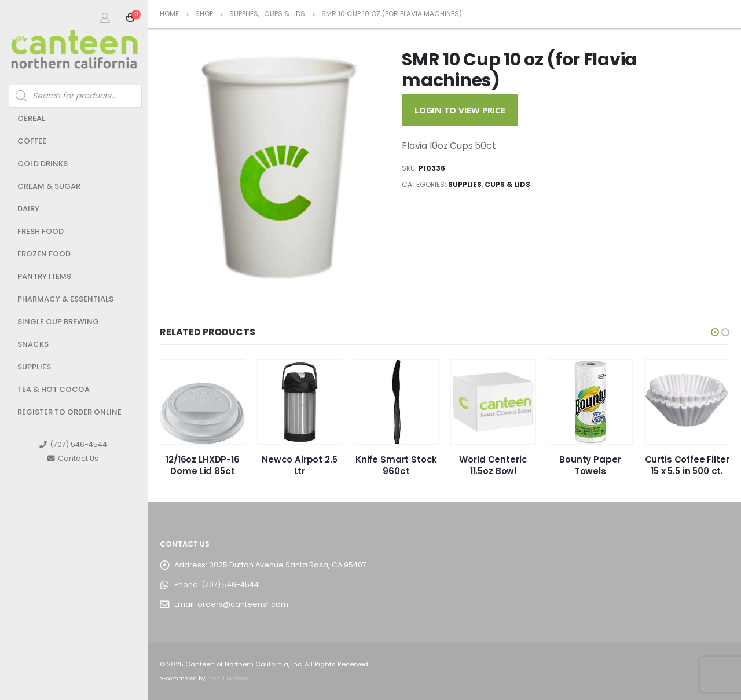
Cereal (31, 118)
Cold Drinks (43, 164)
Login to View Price (460, 110)
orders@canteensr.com (243, 604)
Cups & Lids (507, 184)
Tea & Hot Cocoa (54, 389)
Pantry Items (44, 276)
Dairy (28, 209)
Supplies (34, 367)
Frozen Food (44, 254)
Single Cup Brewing (58, 322)
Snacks (33, 344)
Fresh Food (41, 231)
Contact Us (73, 458)
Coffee (32, 141)
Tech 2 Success (227, 678)
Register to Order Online (69, 412)
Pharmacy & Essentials (65, 299)
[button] (715, 332)
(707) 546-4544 (73, 444)
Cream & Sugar (49, 186)
